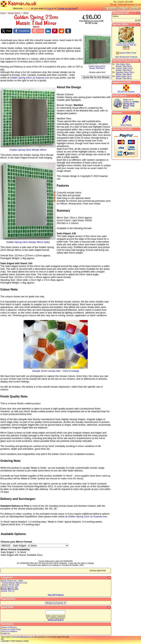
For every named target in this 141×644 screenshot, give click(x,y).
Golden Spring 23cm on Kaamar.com (30, 78)
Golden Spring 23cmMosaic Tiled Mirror (97, 66)
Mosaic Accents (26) (9, 587)
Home (3, 13)
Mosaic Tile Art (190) (11, 585)
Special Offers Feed (126, 53)
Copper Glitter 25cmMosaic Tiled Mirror (124, 69)
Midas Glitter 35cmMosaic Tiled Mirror (124, 77)
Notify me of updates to (131, 104)
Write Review (126, 125)
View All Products (56, 595)
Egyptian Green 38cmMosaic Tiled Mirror (125, 73)
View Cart (123, 9)
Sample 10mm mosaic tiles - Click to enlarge (56, 370)
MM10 (26, 13)
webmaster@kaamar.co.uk (22, 637)
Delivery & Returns (9, 627)
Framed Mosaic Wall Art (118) (14, 583)
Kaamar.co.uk (19, 4)
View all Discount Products (126, 57)
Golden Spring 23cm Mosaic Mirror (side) (28, 241)
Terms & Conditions (9, 631)
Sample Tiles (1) (8, 591)
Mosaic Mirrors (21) (9, 589)
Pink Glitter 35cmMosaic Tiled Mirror (124, 65)
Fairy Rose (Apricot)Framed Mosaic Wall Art (126, 44)
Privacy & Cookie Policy (11, 629)
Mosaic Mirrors (14, 13)
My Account (110, 9)
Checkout (134, 9)
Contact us (5, 633)
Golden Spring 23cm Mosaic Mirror (28, 149)
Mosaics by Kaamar (126, 92)
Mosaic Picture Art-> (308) (12, 581)
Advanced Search (56, 620)
